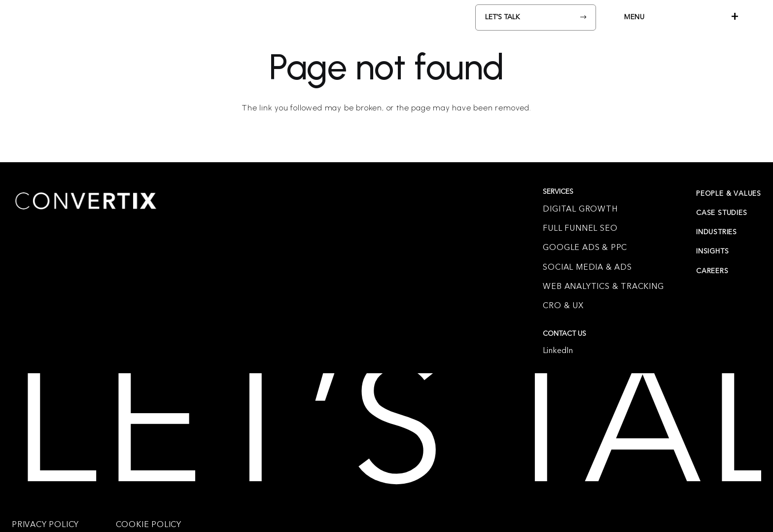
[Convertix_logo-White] (70, 17)
